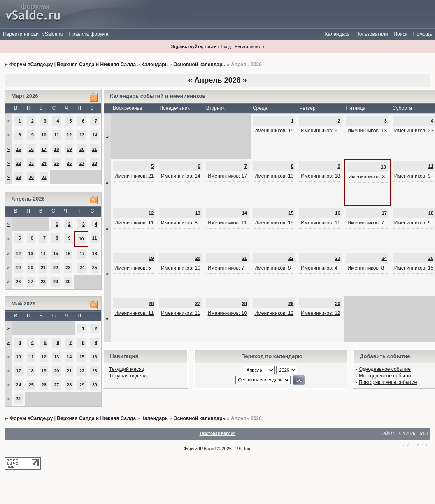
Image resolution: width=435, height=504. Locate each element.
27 (82, 163)
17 (44, 149)
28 (95, 163)
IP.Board (207, 449)
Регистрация (248, 46)
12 (69, 135)
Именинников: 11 (134, 223)
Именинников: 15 (274, 131)
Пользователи (372, 34)
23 (31, 163)
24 (44, 163)
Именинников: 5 (133, 268)
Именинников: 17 (227, 176)
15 (19, 149)
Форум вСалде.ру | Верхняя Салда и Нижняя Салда (73, 65)
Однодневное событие (385, 369)
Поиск (400, 34)
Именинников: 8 (367, 177)
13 (82, 135)
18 (56, 149)
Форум (190, 449)
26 (69, 163)
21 (95, 149)
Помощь (423, 34)
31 (44, 177)
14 (95, 135)
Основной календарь (199, 65)
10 (44, 135)
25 (56, 163)
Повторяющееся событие (388, 382)
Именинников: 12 (274, 313)
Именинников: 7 (366, 223)
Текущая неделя (128, 376)
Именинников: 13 (367, 131)
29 (19, 177)
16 (31, 149)
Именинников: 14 (180, 176)
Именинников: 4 (319, 268)
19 (69, 149)
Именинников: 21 (134, 176)
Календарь (337, 34)
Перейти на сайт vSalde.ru (33, 34)
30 (31, 177)
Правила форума (88, 34)
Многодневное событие (386, 376)
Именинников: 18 (320, 176)
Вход (226, 46)
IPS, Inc (242, 449)
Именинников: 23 (414, 131)
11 (56, 135)
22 (19, 163)
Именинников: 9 (319, 131)
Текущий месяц (127, 369)
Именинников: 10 (180, 268)
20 (82, 149)
